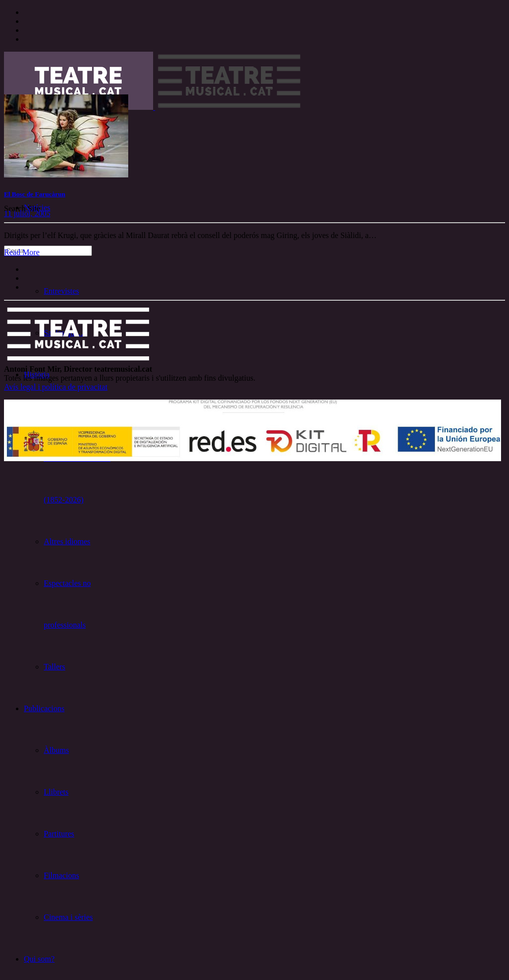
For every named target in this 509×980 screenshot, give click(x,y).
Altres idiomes (67, 541)
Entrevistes (61, 291)
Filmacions (61, 875)
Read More (22, 252)
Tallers (54, 667)
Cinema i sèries (68, 917)
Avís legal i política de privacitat (56, 387)
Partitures (59, 834)
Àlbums (56, 750)
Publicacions (44, 708)
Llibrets (56, 792)
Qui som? (39, 959)
